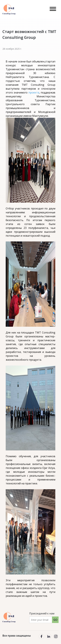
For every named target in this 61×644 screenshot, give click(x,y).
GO (55, 620)
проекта (34, 93)
